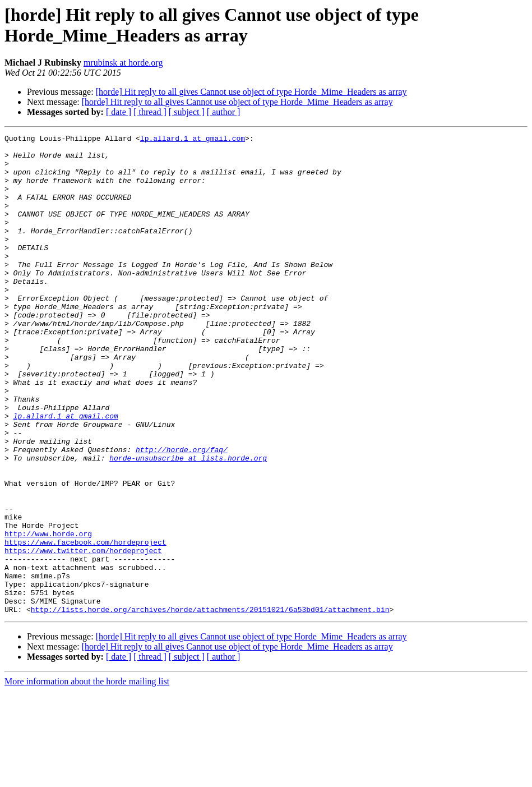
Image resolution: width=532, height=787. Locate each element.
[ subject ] (187, 112)
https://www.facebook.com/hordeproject (85, 624)
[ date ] (119, 112)
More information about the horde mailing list (87, 777)
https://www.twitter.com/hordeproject (83, 634)
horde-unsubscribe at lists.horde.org (188, 523)
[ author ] (224, 112)
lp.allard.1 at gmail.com (193, 140)
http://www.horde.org (48, 614)
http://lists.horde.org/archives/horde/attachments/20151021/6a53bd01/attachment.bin (210, 705)
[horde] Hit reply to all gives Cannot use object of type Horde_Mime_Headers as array (251, 92)
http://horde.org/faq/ (182, 513)
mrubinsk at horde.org (123, 63)
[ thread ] (150, 112)
